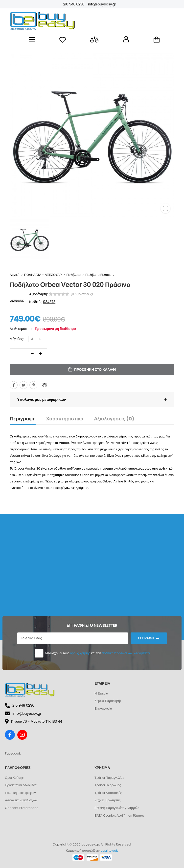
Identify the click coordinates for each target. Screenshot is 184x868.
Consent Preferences (22, 808)
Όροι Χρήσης (14, 778)
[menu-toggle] (32, 40)
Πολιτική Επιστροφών (20, 793)
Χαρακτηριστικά (65, 419)
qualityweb (109, 851)
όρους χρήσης (80, 653)
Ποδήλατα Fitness (98, 275)
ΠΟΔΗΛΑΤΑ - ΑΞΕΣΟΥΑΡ (43, 275)
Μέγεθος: (17, 339)
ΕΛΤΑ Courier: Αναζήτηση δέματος (119, 815)
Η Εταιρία (101, 693)
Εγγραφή (146, 638)
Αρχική (15, 275)
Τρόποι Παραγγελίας (109, 778)
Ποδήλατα (74, 275)
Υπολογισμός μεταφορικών (41, 400)
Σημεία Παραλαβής (108, 701)
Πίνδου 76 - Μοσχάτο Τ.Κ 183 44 (34, 721)
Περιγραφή (23, 419)
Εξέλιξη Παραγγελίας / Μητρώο (117, 808)
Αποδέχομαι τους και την (92, 653)
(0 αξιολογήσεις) (82, 294)
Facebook (13, 753)
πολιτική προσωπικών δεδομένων (126, 653)
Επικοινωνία (103, 708)
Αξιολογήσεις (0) (114, 419)
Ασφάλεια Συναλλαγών (21, 800)
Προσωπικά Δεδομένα (21, 785)
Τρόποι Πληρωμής (108, 785)
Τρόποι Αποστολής (108, 793)
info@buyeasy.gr (102, 4)
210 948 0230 (74, 4)
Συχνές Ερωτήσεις (107, 800)
